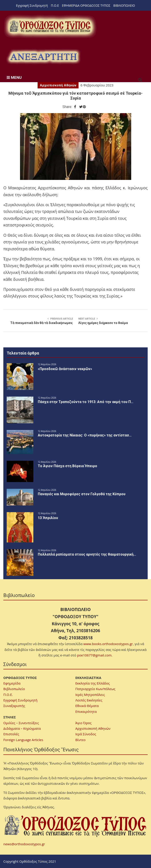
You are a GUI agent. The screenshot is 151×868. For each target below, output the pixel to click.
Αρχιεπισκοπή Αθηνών (58, 85)
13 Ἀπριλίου (48, 518)
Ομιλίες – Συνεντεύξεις (21, 723)
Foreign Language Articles (23, 740)
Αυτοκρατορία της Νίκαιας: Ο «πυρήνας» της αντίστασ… (85, 435)
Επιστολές (11, 734)
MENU (14, 77)
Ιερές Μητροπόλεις (90, 695)
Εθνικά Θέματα (87, 706)
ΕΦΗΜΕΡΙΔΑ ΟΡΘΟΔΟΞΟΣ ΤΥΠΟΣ (86, 5)
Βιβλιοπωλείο (14, 689)
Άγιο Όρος (84, 723)
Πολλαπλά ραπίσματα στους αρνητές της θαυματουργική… (87, 554)
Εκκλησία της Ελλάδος (93, 683)
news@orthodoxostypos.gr (24, 844)
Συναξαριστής (14, 706)
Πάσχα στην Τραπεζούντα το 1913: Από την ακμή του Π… (86, 402)
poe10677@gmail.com (94, 655)
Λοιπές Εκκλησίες (89, 700)
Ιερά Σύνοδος (86, 734)
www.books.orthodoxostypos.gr (108, 644)
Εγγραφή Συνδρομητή (32, 5)
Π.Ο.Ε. (8, 695)
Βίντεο (81, 740)
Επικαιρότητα (86, 711)
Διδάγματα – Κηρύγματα (22, 728)
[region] (43, 57)
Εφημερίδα (12, 683)
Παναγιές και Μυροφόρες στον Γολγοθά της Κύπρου (82, 494)
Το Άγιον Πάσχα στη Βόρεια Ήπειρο (67, 466)
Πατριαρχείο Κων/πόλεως (95, 689)
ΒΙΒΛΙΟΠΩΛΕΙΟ (124, 5)
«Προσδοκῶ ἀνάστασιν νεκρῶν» (65, 369)
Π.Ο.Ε (55, 5)
